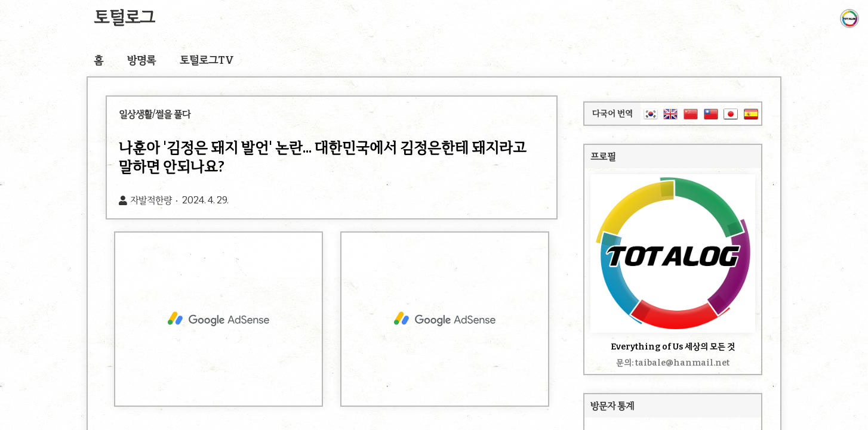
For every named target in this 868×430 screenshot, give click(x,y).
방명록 (141, 60)
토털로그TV (207, 60)
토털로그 (124, 18)
